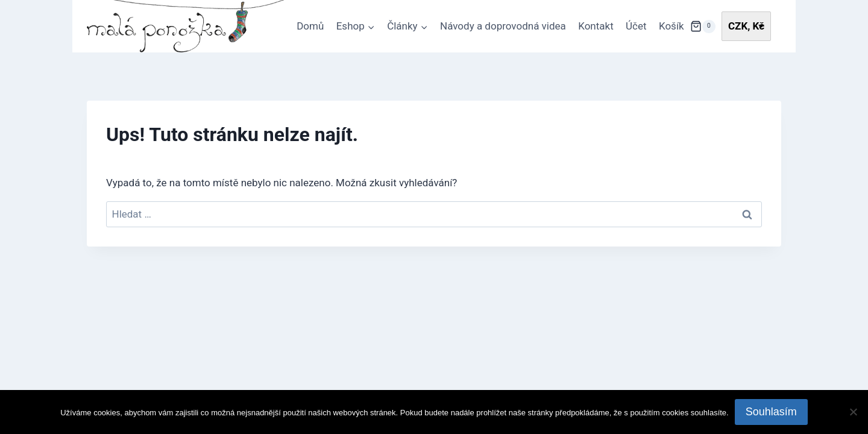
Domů (310, 26)
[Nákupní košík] (703, 27)
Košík (671, 26)
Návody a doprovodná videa (503, 26)
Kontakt (596, 26)
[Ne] (853, 412)
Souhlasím (771, 412)
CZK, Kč (746, 26)
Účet (636, 26)
